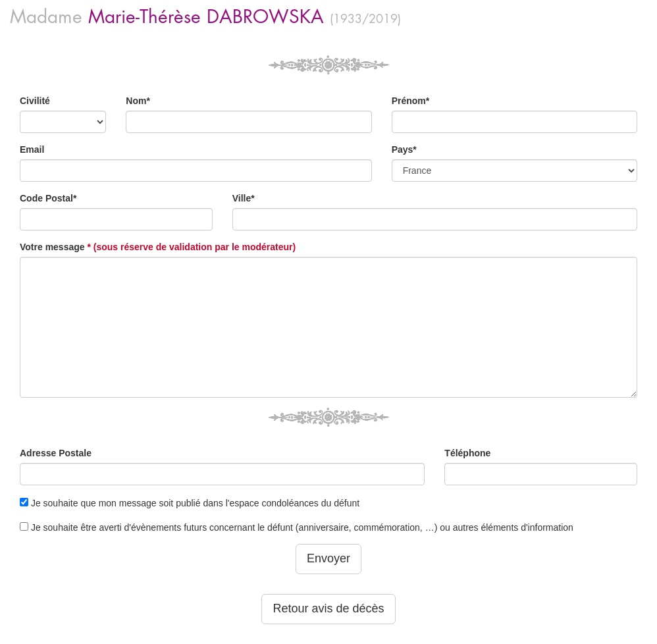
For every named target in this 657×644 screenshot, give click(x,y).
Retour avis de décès (328, 608)
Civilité (35, 101)
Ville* (244, 198)
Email (32, 149)
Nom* (138, 101)
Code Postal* (48, 198)
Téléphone (467, 453)
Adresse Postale (56, 453)
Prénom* (411, 101)
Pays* (404, 149)
